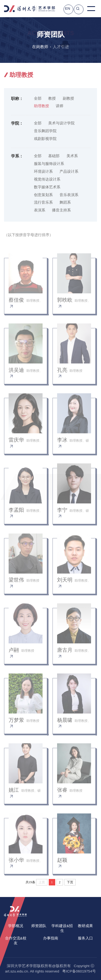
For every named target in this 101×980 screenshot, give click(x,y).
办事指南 (51, 938)
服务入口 (85, 938)
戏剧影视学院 (45, 139)
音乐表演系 (69, 195)
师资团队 (39, 926)
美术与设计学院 (61, 123)
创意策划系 (43, 195)
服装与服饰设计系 (49, 164)
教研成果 (85, 926)
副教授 (68, 98)
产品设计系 (69, 172)
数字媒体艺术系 (47, 187)
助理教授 (41, 106)
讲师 (60, 106)
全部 (38, 98)
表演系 (40, 210)
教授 (52, 98)
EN (67, 8)
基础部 (54, 156)
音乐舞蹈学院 (45, 131)
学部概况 (16, 926)
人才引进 (61, 47)
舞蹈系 (65, 202)
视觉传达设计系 (47, 179)
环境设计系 (43, 172)
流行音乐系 (43, 202)
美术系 (72, 156)
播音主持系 (61, 210)
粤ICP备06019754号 (79, 971)
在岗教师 (40, 47)
